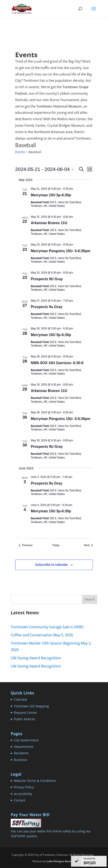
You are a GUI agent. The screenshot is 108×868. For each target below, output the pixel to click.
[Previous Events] (26, 545)
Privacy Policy (24, 787)
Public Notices (24, 719)
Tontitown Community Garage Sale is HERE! (47, 627)
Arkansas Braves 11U (49, 223)
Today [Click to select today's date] (56, 545)
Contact (20, 800)
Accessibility (23, 794)
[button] (94, 12)
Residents (21, 753)
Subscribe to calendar (52, 565)
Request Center (25, 713)
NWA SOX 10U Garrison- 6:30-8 (57, 363)
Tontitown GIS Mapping (31, 706)
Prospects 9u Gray (47, 307)
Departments (24, 747)
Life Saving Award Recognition (36, 658)
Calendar (21, 699)
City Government (26, 740)
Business (21, 760)
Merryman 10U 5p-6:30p (51, 195)
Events (20, 152)
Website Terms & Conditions (35, 781)
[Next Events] (88, 545)
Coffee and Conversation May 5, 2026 (42, 635)
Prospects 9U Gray (47, 279)
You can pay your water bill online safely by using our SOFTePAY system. (51, 831)
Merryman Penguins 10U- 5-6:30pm (61, 251)
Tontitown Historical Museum (59, 106)
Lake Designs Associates (63, 861)
